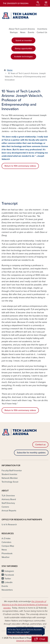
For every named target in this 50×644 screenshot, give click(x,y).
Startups (14, 32)
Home (10, 70)
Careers (5, 507)
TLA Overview (8, 496)
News (23, 32)
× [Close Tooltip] (44, 627)
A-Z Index (6, 538)
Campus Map (8, 546)
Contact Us (42, 32)
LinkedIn (9, 582)
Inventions (42, 29)
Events (31, 32)
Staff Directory (8, 503)
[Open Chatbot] (40, 639)
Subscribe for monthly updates (31, 453)
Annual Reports (9, 511)
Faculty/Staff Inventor (12, 471)
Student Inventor (9, 474)
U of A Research (9, 525)
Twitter (8, 579)
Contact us (40, 445)
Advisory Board (9, 499)
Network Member (10, 478)
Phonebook (7, 553)
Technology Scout (10, 482)
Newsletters (7, 590)
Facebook (9, 575)
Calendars (6, 542)
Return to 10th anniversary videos (20, 166)
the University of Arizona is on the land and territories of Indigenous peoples (25, 605)
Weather (6, 557)
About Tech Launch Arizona (22, 29)
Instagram (9, 571)
